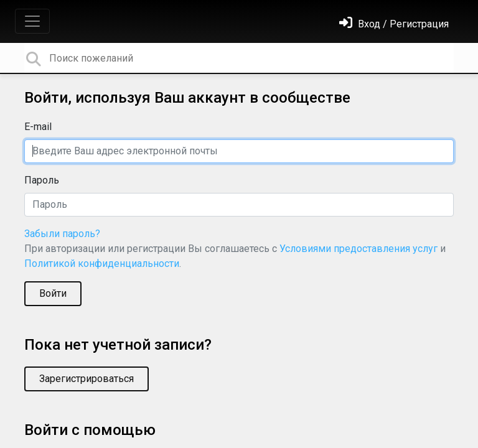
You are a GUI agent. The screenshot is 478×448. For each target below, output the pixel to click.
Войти (53, 293)
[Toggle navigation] (32, 21)
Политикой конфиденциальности (102, 264)
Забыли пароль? (62, 234)
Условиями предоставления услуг (358, 249)
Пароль (42, 180)
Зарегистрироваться (87, 379)
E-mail (38, 127)
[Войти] (394, 24)
